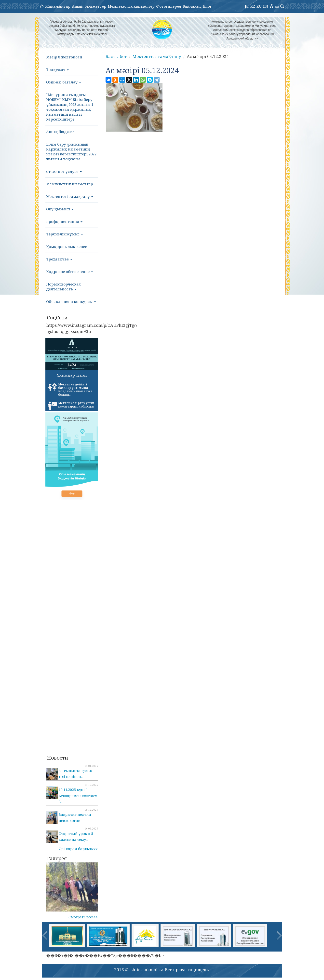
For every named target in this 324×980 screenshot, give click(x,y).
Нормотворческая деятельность (63, 286)
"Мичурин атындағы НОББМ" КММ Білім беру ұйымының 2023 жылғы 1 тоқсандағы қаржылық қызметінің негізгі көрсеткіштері (70, 107)
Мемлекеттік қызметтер (131, 6)
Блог (207, 6)
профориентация (64, 221)
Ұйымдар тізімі (72, 375)
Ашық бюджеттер (89, 6)
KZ (253, 6)
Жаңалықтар (58, 6)
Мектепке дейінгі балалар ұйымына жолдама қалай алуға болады (70, 389)
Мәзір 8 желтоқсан (64, 57)
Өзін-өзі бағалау (64, 82)
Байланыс (192, 6)
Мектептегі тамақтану (70, 196)
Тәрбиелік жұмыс (65, 234)
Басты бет (116, 56)
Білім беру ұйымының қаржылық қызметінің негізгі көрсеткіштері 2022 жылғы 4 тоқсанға (71, 151)
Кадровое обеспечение (70, 272)
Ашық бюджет (60, 132)
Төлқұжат (57, 69)
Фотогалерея (169, 6)
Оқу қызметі (60, 209)
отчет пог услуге (64, 171)
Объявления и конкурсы (71, 301)
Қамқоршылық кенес (67, 246)
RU (259, 6)
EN (266, 6)
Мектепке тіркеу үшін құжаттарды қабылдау (71, 406)
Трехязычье (59, 259)
